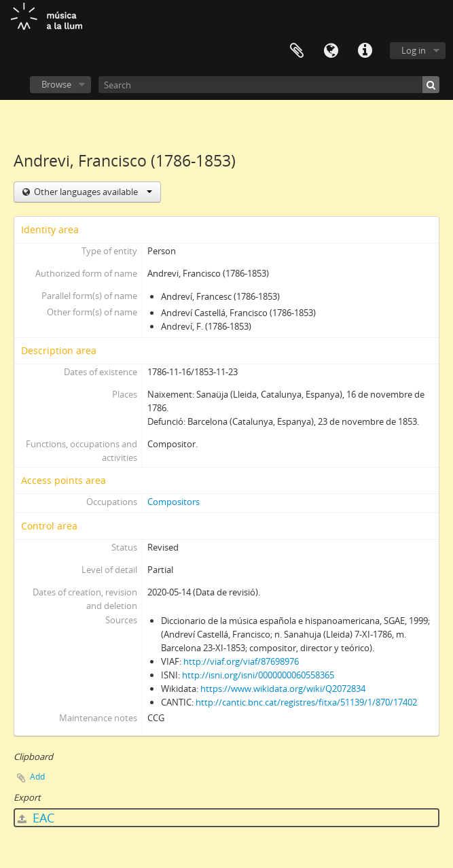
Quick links (365, 51)
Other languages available (92, 192)
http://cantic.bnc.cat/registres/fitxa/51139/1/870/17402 (306, 702)
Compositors (174, 502)
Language (331, 51)
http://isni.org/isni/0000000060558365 (258, 675)
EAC (36, 818)
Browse (56, 84)
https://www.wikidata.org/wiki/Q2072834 (283, 689)
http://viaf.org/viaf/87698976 (241, 661)
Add (37, 777)
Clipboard (297, 51)
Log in (414, 50)
